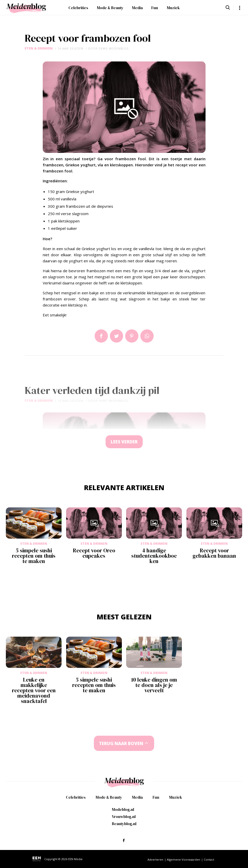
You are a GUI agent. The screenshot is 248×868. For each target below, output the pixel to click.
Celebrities (78, 8)
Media (137, 8)
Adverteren (155, 859)
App (147, 336)
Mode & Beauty (110, 8)
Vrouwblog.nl (124, 817)
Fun (155, 8)
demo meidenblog (114, 49)
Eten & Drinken (39, 48)
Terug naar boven (121, 743)
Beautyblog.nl (124, 824)
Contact (209, 859)
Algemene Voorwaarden (184, 859)
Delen (101, 336)
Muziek (173, 8)
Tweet (116, 336)
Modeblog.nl (123, 809)
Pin (132, 336)
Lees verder (124, 442)
